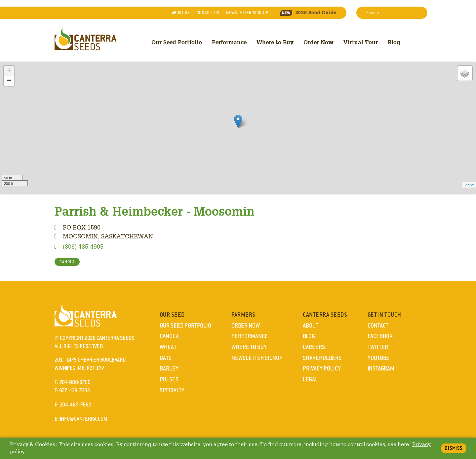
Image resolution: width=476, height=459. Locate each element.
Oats (166, 358)
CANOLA (67, 262)
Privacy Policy (322, 369)
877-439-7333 (75, 390)
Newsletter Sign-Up (247, 13)
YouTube (378, 358)
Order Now (318, 42)
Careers (314, 347)
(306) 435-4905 (83, 246)
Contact (208, 13)
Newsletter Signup (257, 358)
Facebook (380, 336)
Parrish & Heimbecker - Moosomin (155, 211)
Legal (310, 379)
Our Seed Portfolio (177, 42)
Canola (169, 336)
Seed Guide (308, 13)
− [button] (9, 81)
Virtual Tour (361, 42)
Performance (229, 42)
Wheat (168, 347)
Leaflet (469, 185)
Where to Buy (275, 42)
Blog (394, 42)
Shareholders (322, 358)
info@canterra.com (84, 419)
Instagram (381, 369)
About (181, 13)
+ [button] (9, 71)
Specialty (172, 390)
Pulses (169, 379)
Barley (169, 369)
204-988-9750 (75, 382)
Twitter (378, 347)
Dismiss (454, 448)
